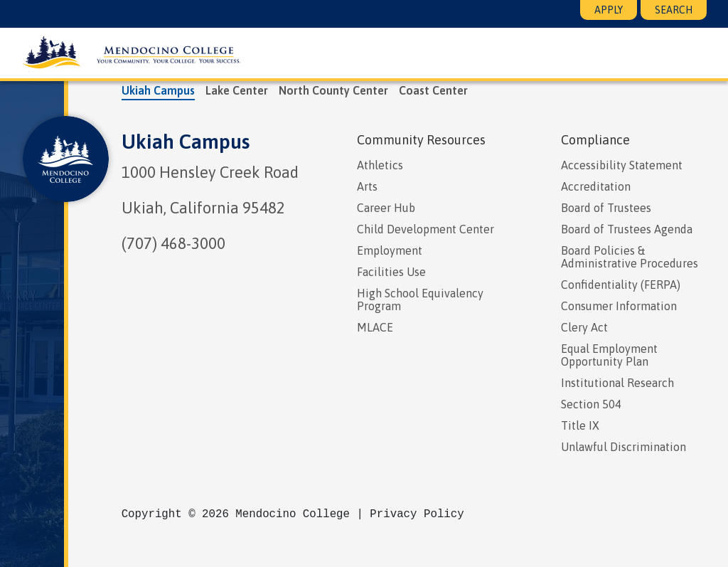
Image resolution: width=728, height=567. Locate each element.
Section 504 (591, 404)
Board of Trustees (606, 208)
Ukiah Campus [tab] (158, 90)
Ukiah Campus (186, 142)
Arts (367, 186)
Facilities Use (391, 272)
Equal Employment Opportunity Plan (609, 355)
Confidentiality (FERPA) (621, 285)
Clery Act (584, 327)
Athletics (380, 165)
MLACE (375, 327)
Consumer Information (619, 306)
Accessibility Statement (622, 165)
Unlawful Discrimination (623, 447)
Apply (609, 10)
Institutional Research (617, 383)
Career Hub (386, 208)
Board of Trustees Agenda (627, 229)
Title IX (580, 425)
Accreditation (596, 186)
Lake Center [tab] (237, 90)
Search (674, 10)
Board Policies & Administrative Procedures (630, 257)
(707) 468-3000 (173, 243)
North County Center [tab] (333, 90)
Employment (390, 250)
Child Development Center (425, 229)
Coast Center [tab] (433, 90)
